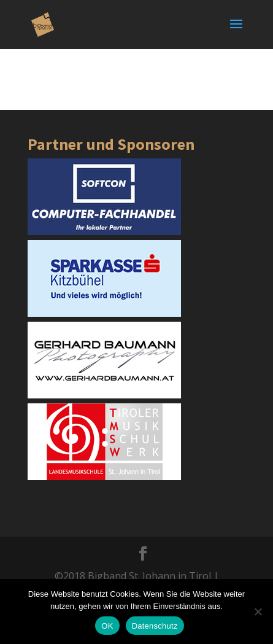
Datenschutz (155, 626)
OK (107, 626)
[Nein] (258, 611)
